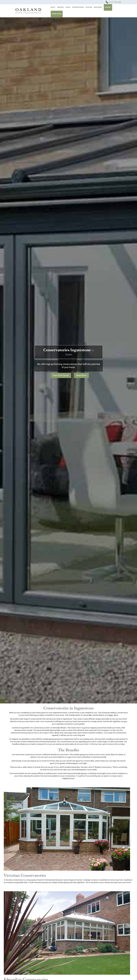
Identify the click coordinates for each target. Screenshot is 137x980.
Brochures (98, 7)
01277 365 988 (115, 2)
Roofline (89, 7)
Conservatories (78, 7)
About (53, 7)
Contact (108, 7)
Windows (60, 7)
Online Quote (57, 14)
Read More (82, 375)
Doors (68, 7)
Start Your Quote (60, 375)
